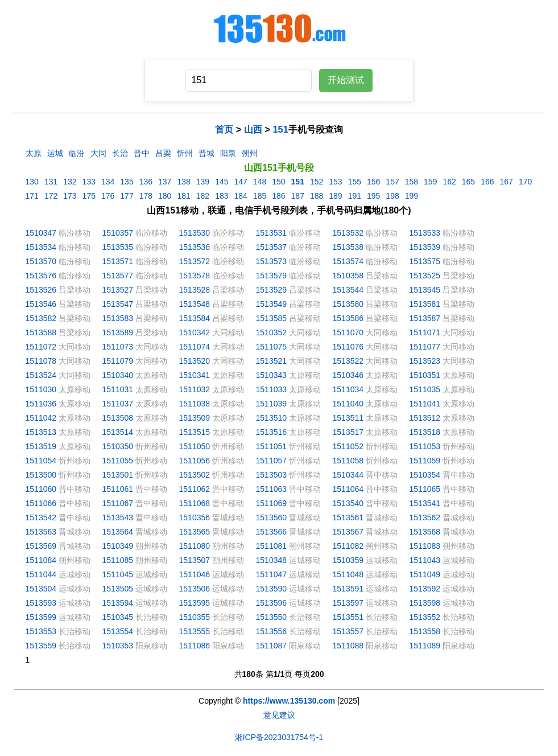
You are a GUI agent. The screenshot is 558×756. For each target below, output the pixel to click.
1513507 (195, 560)
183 (222, 196)
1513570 (41, 261)
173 (70, 196)
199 (412, 196)
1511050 (195, 446)
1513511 (348, 418)
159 (430, 182)
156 (373, 182)
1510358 (348, 276)
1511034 (348, 389)
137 (165, 182)
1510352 (272, 332)
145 (222, 182)
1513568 (425, 532)
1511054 (41, 461)
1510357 (118, 233)
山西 (253, 129)
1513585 (272, 318)
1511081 (272, 546)
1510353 (118, 646)
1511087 (272, 646)
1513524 (41, 375)
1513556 (272, 631)
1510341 (195, 375)
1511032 (195, 389)
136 (146, 182)
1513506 (195, 589)
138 (183, 182)
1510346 (348, 375)
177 (127, 196)
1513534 (41, 247)
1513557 (348, 631)
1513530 (195, 233)
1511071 (425, 332)
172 (51, 196)
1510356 (195, 517)
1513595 (195, 603)
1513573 (272, 261)
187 (298, 196)
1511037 (118, 404)
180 (165, 196)
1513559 (41, 646)
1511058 (348, 461)
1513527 (118, 290)
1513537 (272, 247)
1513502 (195, 475)
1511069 (272, 503)
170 (525, 182)
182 (203, 196)
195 (373, 196)
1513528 (195, 290)
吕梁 (163, 153)
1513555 (195, 631)
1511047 (272, 574)
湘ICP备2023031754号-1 (279, 737)
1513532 (348, 233)
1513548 (195, 304)
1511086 (195, 646)
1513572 (195, 261)
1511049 (425, 574)
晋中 (142, 153)
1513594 (118, 603)
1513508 (118, 418)
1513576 (41, 276)
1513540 (348, 503)
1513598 (425, 603)
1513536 (195, 247)
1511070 (348, 332)
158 (412, 182)
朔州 (250, 153)
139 (203, 182)
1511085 (118, 560)
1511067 (118, 503)
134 (108, 182)
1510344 (348, 475)
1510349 (118, 546)
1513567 (348, 532)
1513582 (41, 318)
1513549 (272, 304)
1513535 (118, 247)
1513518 (425, 432)
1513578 (195, 276)
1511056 (195, 461)
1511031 (118, 389)
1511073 (118, 347)
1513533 (425, 233)
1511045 (118, 574)
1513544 (348, 290)
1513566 (272, 532)
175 (89, 196)
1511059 (425, 461)
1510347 (41, 233)
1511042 (41, 418)
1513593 (41, 603)
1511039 (272, 404)
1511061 (118, 489)
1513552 (425, 617)
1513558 (425, 631)
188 (317, 196)
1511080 (195, 546)
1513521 (272, 361)
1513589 (118, 332)
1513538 (348, 247)
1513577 (118, 276)
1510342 (195, 332)
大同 (98, 153)
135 (127, 182)
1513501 (118, 475)
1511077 (425, 347)
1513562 (425, 517)
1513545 (425, 290)
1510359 (348, 560)
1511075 (272, 347)
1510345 (118, 617)
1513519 (41, 446)
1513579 (272, 276)
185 (260, 196)
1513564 (118, 532)
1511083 (425, 546)
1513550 (272, 617)
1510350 (118, 446)
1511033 (272, 389)
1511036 (41, 404)
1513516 (272, 432)
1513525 (425, 276)
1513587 (425, 318)
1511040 (348, 404)
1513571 (118, 261)
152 (317, 182)
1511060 (41, 489)
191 (355, 196)
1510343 (272, 375)
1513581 (425, 304)
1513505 (118, 589)
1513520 (195, 361)
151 (281, 129)
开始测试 (346, 80)
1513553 (41, 631)
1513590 (272, 589)
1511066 (41, 503)
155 (355, 182)
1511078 (41, 361)
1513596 (272, 603)
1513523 (425, 361)
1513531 (272, 233)
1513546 (41, 304)
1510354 (425, 475)
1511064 (348, 489)
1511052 (348, 446)
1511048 (348, 574)
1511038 (195, 404)
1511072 (41, 347)
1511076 (348, 347)
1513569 (41, 546)
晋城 (206, 153)
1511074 (195, 347)
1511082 (348, 546)
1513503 (272, 475)
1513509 (195, 418)
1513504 (41, 589)
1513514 (118, 432)
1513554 (118, 631)
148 (260, 182)
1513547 (118, 304)
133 (89, 182)
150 (278, 182)
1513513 (41, 432)
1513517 (348, 432)
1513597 (348, 603)
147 (240, 182)
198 (392, 196)
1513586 (348, 318)
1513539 (425, 247)
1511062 (195, 489)
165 (468, 182)
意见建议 (279, 715)
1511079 (118, 361)
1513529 (272, 290)
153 (335, 182)
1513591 (348, 589)
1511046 (195, 574)
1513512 (425, 418)
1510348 (272, 560)
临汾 (77, 153)
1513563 (41, 532)
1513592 (425, 589)
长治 (120, 153)
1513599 (41, 617)
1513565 (195, 532)
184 (240, 196)
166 (487, 182)
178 (146, 196)
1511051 (272, 446)
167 (507, 182)
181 (183, 196)
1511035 (425, 389)
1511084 (41, 560)
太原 (34, 153)
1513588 (41, 332)
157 (392, 182)
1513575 (425, 261)
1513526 (41, 290)
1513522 (348, 361)
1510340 (118, 375)
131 (51, 182)
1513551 (348, 617)
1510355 (195, 617)
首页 (224, 129)
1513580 (348, 304)
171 (32, 196)
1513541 (425, 503)
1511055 (118, 461)
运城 (55, 153)
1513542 (41, 517)
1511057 (272, 461)
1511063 (272, 489)
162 (449, 182)
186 (278, 196)
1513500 (41, 475)
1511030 (41, 389)
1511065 (425, 489)
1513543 (118, 517)
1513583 (118, 318)
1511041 (425, 404)
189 (335, 196)
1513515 (195, 432)
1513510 (272, 418)
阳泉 (228, 153)
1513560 (272, 517)
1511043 (425, 560)
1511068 (195, 503)
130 (32, 182)
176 (108, 196)
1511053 (425, 446)
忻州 (185, 153)
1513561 (348, 517)
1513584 (195, 318)
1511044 (41, 574)
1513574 (348, 261)
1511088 (348, 646)
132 (70, 182)
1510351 (425, 375)
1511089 (425, 646)
